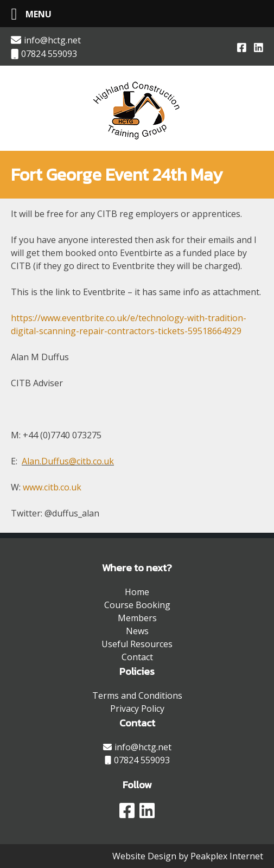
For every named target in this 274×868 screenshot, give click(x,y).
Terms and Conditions (137, 695)
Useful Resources (137, 644)
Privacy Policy (137, 709)
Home (137, 592)
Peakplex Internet (227, 856)
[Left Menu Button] (27, 14)
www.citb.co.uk (52, 487)
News (137, 631)
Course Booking (137, 605)
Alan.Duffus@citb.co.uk (68, 461)
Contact (137, 657)
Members (137, 618)
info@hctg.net (46, 40)
